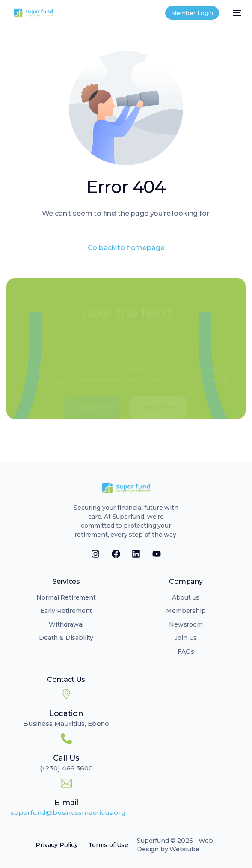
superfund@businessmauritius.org (68, 813)
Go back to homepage (126, 248)
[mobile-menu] (234, 13)
